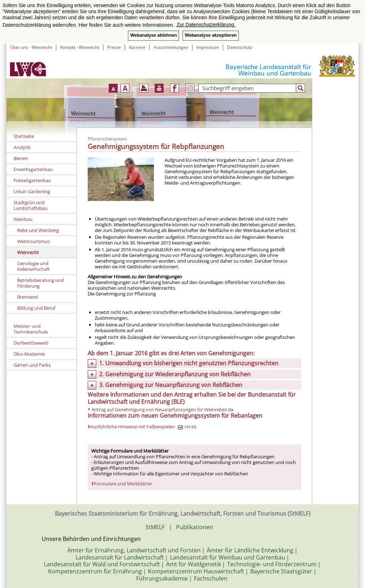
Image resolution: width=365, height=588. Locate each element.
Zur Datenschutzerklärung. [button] (206, 25)
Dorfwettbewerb (31, 343)
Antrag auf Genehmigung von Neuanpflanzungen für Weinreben (163, 409)
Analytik (22, 147)
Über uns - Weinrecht (31, 47)
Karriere (137, 47)
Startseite (24, 136)
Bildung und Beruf (36, 308)
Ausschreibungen (171, 47)
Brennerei (27, 297)
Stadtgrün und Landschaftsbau (30, 205)
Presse (114, 47)
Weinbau (23, 219)
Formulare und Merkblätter (123, 484)
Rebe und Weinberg (38, 230)
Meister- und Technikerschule (31, 329)
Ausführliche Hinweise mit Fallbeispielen (143, 427)
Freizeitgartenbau (32, 180)
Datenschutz (240, 47)
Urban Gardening (32, 191)
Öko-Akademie (29, 354)
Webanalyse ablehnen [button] (153, 35)
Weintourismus (33, 241)
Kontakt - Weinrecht (80, 47)
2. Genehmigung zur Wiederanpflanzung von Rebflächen (175, 374)
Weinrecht (28, 252)
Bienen (21, 158)
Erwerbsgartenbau (33, 169)
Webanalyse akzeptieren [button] (210, 35)
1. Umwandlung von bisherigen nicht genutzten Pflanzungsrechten (189, 363)
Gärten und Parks (32, 365)
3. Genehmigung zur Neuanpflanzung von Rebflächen (171, 385)
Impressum (208, 47)
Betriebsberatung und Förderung (40, 283)
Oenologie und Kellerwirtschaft (34, 266)
